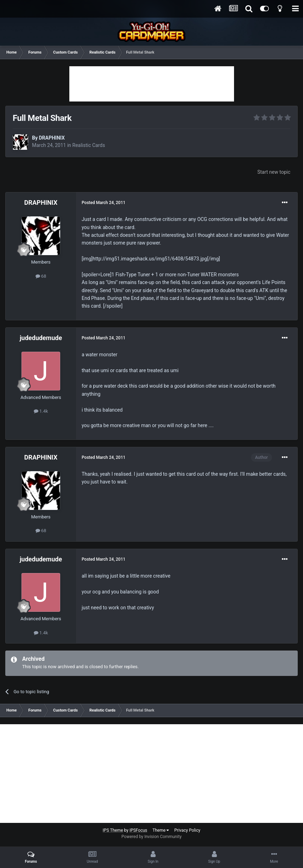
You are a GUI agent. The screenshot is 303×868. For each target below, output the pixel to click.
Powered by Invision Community (151, 837)
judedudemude (41, 338)
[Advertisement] (152, 84)
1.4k (41, 411)
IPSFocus (138, 830)
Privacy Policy (187, 830)
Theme (161, 830)
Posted (103, 203)
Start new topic (274, 172)
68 (41, 276)
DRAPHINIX (52, 138)
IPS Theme (113, 830)
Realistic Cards (89, 145)
